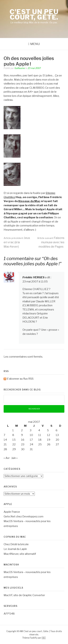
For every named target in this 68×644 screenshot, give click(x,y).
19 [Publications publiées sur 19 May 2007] (49, 440)
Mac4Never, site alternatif (20, 554)
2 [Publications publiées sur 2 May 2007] (22, 430)
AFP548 (9, 614)
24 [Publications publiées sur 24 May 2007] (31, 444)
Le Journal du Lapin (15, 549)
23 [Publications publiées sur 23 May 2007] (23, 444)
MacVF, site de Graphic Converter (24, 595)
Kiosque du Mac (29, 201)
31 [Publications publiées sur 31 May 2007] (31, 449)
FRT (44, 638)
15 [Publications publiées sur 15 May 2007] (14, 440)
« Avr (7, 458)
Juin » (14, 458)
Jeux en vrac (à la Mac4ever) (17, 242)
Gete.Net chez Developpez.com (23, 517)
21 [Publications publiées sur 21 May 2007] (5, 444)
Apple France (12, 512)
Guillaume (20, 68)
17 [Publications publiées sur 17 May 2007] (31, 440)
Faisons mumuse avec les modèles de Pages (51, 242)
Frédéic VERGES (33, 277)
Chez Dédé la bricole (16, 544)
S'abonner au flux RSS (20, 379)
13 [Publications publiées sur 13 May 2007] (57, 435)
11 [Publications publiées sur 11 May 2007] (40, 435)
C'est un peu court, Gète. (34, 14)
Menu (35, 44)
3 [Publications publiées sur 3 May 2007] (31, 430)
